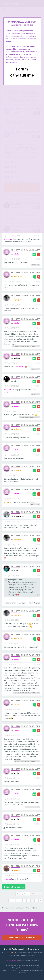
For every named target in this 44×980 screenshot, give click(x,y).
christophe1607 (19, 516)
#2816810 (37, 644)
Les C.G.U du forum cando (14, 949)
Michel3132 (16, 346)
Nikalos (27, 692)
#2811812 (37, 620)
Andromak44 (18, 277)
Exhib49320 (28, 417)
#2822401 (37, 799)
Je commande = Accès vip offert (22, 937)
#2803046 (37, 499)
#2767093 (37, 305)
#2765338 (37, 236)
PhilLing (34, 265)
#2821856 (37, 710)
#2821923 (37, 735)
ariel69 (34, 417)
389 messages (36, 894)
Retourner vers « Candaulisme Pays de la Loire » (20, 908)
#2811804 (37, 545)
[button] (10, 901)
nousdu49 (17, 870)
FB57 (28, 346)
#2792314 (37, 455)
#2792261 (37, 411)
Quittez (22, 82)
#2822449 (37, 875)
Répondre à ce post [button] (14, 887)
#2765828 (37, 282)
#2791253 (37, 386)
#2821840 (37, 664)
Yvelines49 (23, 346)
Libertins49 (17, 692)
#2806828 (37, 521)
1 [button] (14, 900)
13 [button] (36, 900)
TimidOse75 (26, 761)
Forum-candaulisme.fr (12, 960)
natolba (16, 254)
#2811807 (37, 576)
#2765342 (37, 259)
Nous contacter (33, 949)
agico (15, 381)
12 (33, 900)
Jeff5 (23, 692)
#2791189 (37, 328)
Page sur (25, 894)
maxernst (33, 807)
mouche (22, 417)
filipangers (17, 300)
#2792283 (37, 434)
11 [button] (29, 900)
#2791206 (37, 363)
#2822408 (37, 824)
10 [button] (25, 900)
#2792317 (37, 476)
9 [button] (21, 900)
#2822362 (37, 778)
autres (34, 346)
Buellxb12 (33, 504)
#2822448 (37, 845)
